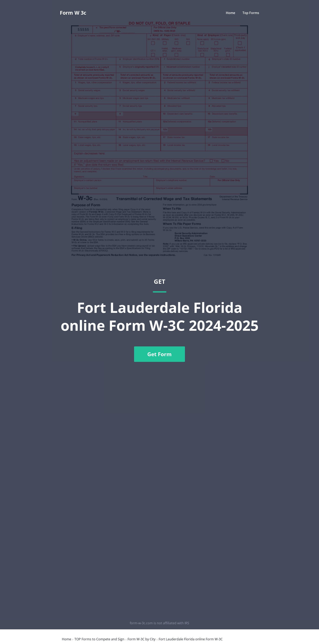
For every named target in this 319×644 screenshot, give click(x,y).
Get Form (159, 354)
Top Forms (251, 13)
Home (231, 13)
